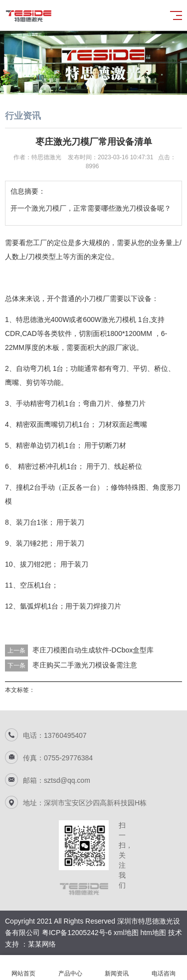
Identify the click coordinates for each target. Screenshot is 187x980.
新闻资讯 (117, 968)
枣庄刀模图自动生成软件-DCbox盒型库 (93, 650)
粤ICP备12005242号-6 (77, 933)
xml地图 (126, 933)
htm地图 (153, 933)
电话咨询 (164, 968)
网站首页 (23, 968)
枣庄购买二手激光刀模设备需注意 (85, 665)
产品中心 (70, 968)
